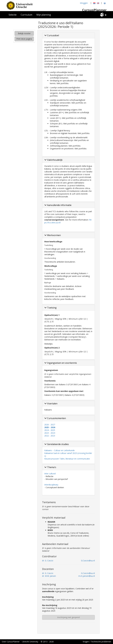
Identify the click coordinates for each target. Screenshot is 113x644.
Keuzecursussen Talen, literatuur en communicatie (67, 459)
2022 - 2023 (50, 436)
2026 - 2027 (50, 425)
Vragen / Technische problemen (97, 642)
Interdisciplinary (51, 485)
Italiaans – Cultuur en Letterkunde (59, 450)
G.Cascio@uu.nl (88, 561)
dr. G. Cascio (48, 561)
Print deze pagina (24, 39)
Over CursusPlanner (11, 642)
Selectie (13, 15)
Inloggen (84, 3)
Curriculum (26, 15)
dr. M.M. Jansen (49, 576)
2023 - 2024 (50, 433)
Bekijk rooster (24, 33)
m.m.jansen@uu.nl (87, 576)
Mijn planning (44, 15)
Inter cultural (50, 474)
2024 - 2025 (50, 430)
